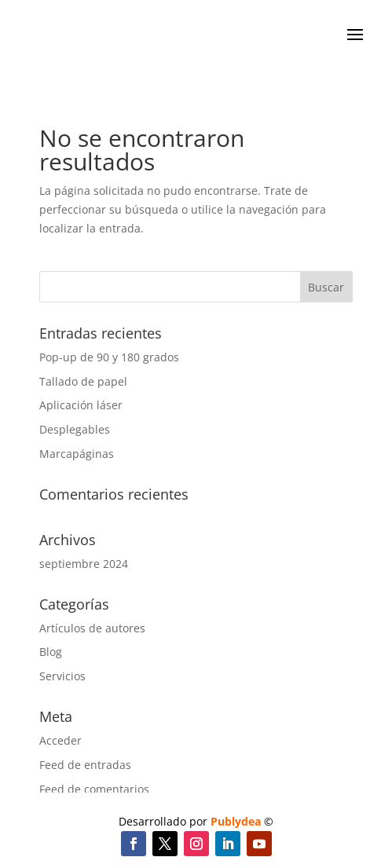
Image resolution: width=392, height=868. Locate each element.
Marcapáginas (77, 454)
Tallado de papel (83, 381)
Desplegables (75, 429)
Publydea (236, 821)
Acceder (60, 740)
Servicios (62, 676)
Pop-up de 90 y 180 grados (109, 357)
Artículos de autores (92, 628)
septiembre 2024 (84, 564)
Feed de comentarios (94, 789)
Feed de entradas (85, 765)
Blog (51, 652)
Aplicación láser (81, 405)
